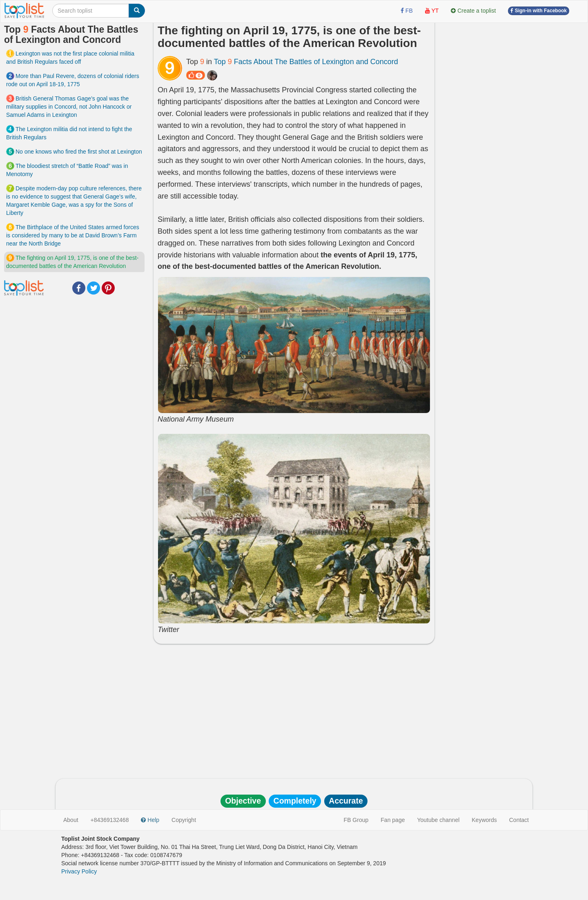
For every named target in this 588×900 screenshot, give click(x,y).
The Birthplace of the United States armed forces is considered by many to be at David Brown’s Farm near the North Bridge (73, 235)
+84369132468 (110, 820)
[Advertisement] (294, 709)
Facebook (79, 288)
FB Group (356, 820)
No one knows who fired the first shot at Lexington (79, 152)
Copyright (184, 820)
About (71, 820)
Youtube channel (438, 820)
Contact (519, 820)
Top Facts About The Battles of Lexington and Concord (306, 62)
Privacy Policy (79, 871)
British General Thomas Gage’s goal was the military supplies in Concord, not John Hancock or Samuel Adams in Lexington (69, 107)
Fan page (393, 820)
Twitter (94, 288)
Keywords (484, 820)
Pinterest (108, 288)
